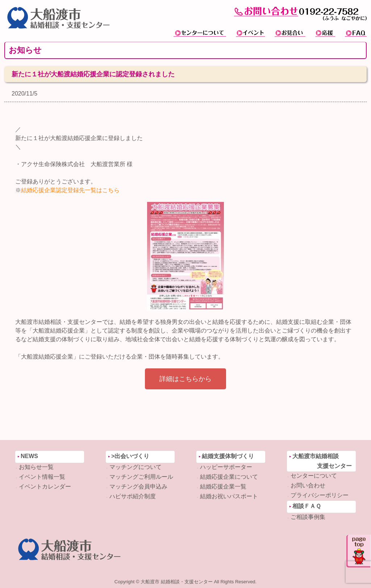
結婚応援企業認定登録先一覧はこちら (70, 190)
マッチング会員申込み (138, 487)
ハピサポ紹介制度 (133, 496)
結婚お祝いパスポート (229, 496)
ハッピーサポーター (226, 467)
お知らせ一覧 (36, 467)
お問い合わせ (308, 485)
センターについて (314, 476)
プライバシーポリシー (320, 495)
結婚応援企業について (229, 477)
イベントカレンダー (45, 487)
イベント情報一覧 (42, 477)
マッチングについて (136, 467)
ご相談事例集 (308, 517)
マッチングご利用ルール (141, 477)
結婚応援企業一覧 (223, 487)
